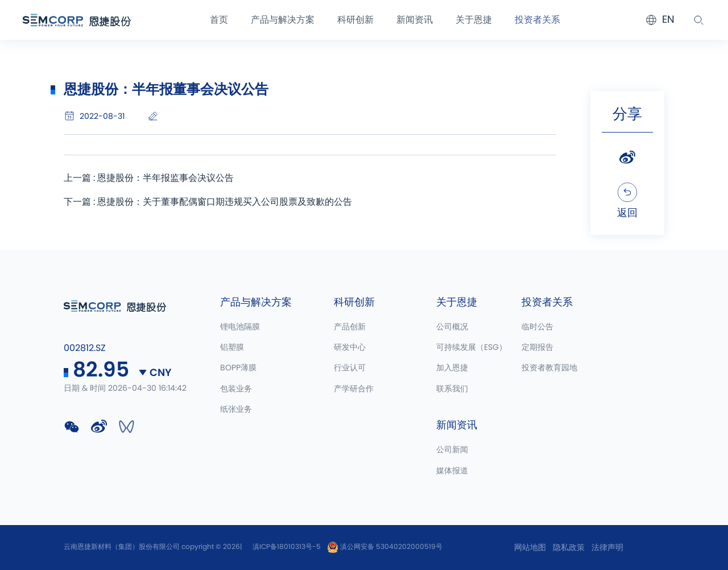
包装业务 (236, 389)
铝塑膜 (232, 348)
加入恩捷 (452, 368)
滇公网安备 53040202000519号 (385, 547)
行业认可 (350, 368)
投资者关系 (537, 20)
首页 (219, 20)
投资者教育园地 (549, 368)
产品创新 (350, 327)
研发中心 (350, 348)
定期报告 (537, 348)
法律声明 (607, 548)
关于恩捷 (474, 20)
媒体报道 (452, 471)
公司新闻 (452, 450)
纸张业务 (236, 410)
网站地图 (530, 548)
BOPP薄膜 (238, 368)
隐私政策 (569, 548)
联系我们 (452, 389)
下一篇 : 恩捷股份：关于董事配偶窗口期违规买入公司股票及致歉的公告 (208, 202)
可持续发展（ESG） (471, 348)
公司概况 (452, 327)
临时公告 (537, 327)
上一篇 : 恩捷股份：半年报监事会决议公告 (149, 178)
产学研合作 (354, 389)
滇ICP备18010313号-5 (287, 547)
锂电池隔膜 (240, 327)
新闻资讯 (415, 20)
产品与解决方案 (283, 20)
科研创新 (355, 20)
